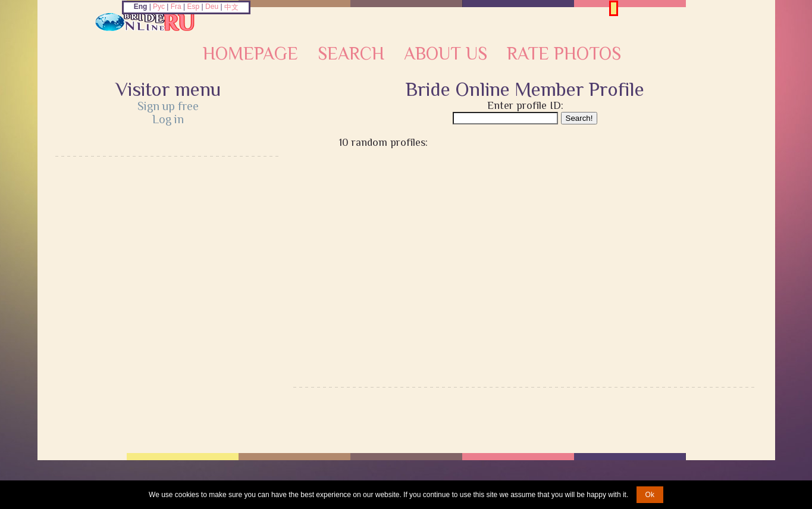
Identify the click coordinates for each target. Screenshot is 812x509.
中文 (231, 7)
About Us (446, 54)
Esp (194, 7)
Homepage (250, 54)
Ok (650, 495)
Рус (159, 7)
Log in (168, 119)
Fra (176, 7)
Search (351, 54)
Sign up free (168, 106)
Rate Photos (564, 54)
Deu (212, 7)
